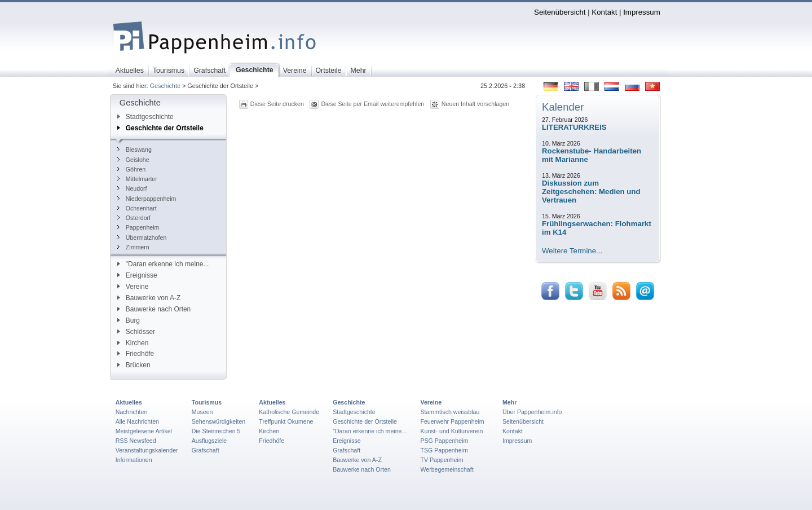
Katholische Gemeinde (289, 412)
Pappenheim (138, 227)
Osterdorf (134, 218)
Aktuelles (129, 402)
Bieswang (134, 150)
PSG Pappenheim (444, 441)
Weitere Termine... (572, 251)
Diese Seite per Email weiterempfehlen (372, 104)
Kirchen (133, 343)
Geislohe (133, 160)
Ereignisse (137, 275)
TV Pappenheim (442, 460)
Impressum (642, 12)
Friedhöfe (136, 354)
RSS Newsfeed (136, 441)
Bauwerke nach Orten (154, 309)
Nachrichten (132, 412)
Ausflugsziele (209, 441)
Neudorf (132, 188)
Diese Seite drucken (277, 104)
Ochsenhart (137, 208)
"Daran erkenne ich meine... (163, 264)
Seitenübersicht (560, 12)
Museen (202, 412)
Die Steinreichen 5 (216, 431)
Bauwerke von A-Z (149, 298)
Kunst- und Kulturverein (451, 431)
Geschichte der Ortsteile (160, 128)
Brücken (134, 365)
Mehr (509, 402)
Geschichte (165, 86)
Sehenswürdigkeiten (219, 421)
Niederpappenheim (147, 199)
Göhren (131, 169)
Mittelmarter (137, 179)
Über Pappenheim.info (532, 412)
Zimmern (133, 247)
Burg (129, 320)
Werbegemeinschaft (447, 469)
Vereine (133, 287)
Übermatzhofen (142, 238)
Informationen (134, 460)
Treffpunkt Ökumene (286, 421)
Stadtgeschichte (145, 117)
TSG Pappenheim (444, 450)
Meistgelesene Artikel (144, 431)
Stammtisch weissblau (450, 412)
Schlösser (136, 332)
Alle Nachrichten (137, 421)
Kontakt (604, 12)
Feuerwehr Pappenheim (452, 421)
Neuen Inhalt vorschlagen (475, 104)
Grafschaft (206, 450)
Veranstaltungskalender (147, 450)
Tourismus (207, 402)
